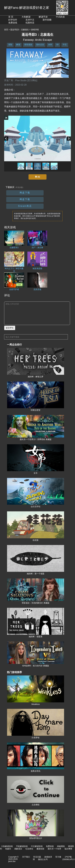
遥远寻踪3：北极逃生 (20, 30)
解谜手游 (43, 17)
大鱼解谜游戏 (7, 846)
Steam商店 (25, 206)
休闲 (50, 45)
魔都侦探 (40, 849)
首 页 (11, 17)
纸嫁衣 (8, 849)
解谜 (18, 45)
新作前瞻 (47, 20)
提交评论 (10, 328)
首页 (6, 30)
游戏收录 (48, 857)
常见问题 (37, 857)
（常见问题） (19, 187)
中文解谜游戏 (37, 846)
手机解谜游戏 (22, 846)
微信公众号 (43, 859)
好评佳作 (13, 20)
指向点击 (40, 45)
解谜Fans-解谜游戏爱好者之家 (27, 8)
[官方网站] (32, 80)
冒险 (10, 45)
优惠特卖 (30, 23)
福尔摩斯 (68, 849)
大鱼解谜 (26, 17)
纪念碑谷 (29, 849)
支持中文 (30, 20)
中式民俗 (60, 17)
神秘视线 (61, 846)
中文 (65, 45)
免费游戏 (13, 23)
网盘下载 (25, 193)
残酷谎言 (18, 849)
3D (57, 45)
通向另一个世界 (54, 849)
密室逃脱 (28, 45)
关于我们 (26, 857)
